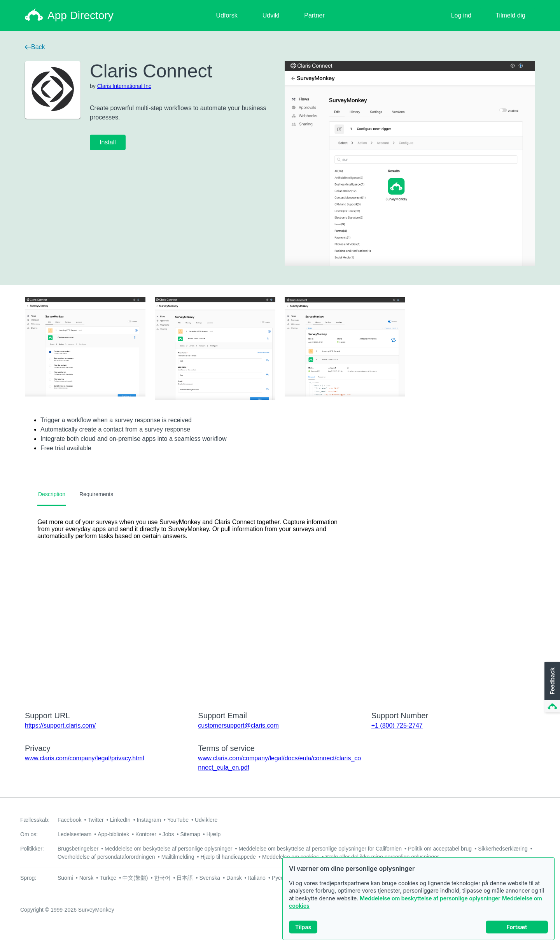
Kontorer (146, 834)
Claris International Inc (124, 86)
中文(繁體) (135, 878)
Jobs (168, 834)
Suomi (65, 878)
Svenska (210, 878)
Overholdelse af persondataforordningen (106, 857)
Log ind (461, 15)
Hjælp (214, 834)
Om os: (29, 834)
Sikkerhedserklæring (503, 849)
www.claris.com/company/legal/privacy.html (84, 758)
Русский (282, 878)
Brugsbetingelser (78, 849)
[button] (551, 688)
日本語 (185, 878)
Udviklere (206, 820)
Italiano (257, 878)
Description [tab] (52, 494)
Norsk (87, 878)
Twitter (95, 820)
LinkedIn (120, 820)
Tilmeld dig (510, 15)
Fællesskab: (35, 820)
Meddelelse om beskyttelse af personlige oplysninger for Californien (320, 849)
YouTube (178, 820)
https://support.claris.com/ (60, 725)
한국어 (162, 878)
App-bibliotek (113, 834)
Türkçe (108, 878)
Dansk (234, 878)
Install (108, 142)
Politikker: (32, 849)
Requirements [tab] (96, 494)
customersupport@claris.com (238, 725)
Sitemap (190, 834)
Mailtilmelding (178, 857)
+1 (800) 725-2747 (397, 725)
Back (35, 47)
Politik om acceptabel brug (440, 849)
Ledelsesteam (74, 834)
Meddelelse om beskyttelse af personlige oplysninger (430, 898)
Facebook (69, 820)
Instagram (149, 820)
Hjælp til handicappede (228, 857)
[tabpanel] (280, 603)
